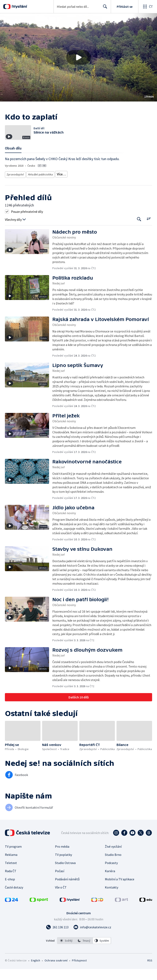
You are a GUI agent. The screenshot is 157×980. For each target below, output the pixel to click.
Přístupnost (79, 971)
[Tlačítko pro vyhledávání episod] (139, 230)
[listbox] (84, 952)
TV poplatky (63, 866)
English (35, 971)
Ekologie (123, 180)
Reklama (11, 866)
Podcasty (111, 874)
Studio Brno (113, 866)
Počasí (60, 882)
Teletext (11, 874)
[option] (66, 952)
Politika (49, 186)
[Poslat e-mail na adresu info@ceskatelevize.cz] (92, 938)
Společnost (34, 186)
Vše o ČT (61, 898)
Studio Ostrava (65, 874)
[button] (78, 57)
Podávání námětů (67, 890)
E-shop (10, 890)
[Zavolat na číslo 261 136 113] (57, 938)
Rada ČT (11, 882)
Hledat (104, 8)
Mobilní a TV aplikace (120, 890)
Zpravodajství (15, 180)
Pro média (62, 857)
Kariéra (110, 882)
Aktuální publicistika (40, 180)
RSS (150, 971)
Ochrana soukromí (56, 971)
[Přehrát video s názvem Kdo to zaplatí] (78, 57)
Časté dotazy (14, 898)
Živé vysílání (113, 857)
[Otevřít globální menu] (148, 7)
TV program (13, 857)
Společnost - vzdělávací (72, 186)
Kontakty (112, 898)
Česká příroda (15, 186)
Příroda (109, 180)
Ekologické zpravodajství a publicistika (78, 180)
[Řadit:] (149, 230)
